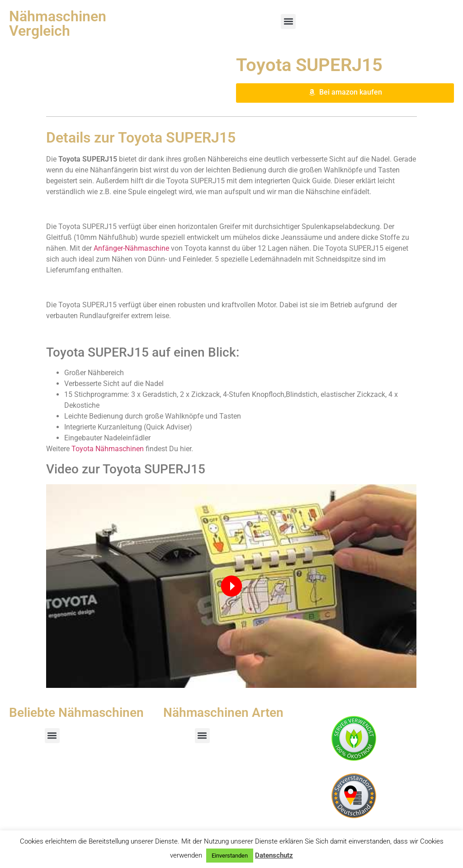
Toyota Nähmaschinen (108, 449)
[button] (288, 21)
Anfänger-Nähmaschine (131, 248)
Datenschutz (274, 855)
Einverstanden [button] (230, 856)
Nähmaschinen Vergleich (58, 24)
